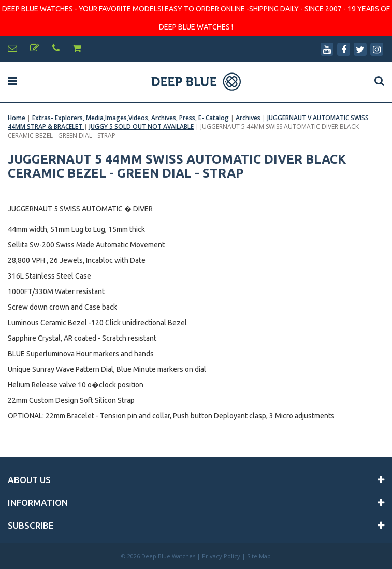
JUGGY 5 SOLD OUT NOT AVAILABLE (141, 127)
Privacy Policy (221, 556)
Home (17, 118)
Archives (248, 118)
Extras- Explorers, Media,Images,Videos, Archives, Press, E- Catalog (131, 118)
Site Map (259, 556)
